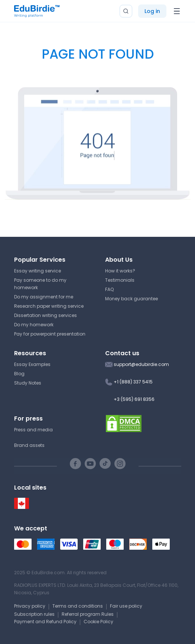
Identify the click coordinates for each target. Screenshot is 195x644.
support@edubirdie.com (141, 364)
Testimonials (120, 280)
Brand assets (29, 445)
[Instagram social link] (120, 464)
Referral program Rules (88, 614)
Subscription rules (34, 614)
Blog (19, 374)
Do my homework (34, 325)
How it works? (120, 271)
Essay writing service (38, 271)
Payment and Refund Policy (45, 622)
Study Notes (28, 383)
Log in (152, 11)
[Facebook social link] (75, 464)
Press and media (33, 430)
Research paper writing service (49, 306)
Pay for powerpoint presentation (50, 334)
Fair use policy (126, 606)
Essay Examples (32, 364)
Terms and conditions (78, 606)
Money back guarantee (131, 299)
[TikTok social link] (105, 464)
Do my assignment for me (44, 297)
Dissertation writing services (45, 315)
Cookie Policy (98, 622)
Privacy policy (30, 606)
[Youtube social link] (90, 464)
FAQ (109, 289)
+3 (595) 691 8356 (134, 399)
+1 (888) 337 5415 (133, 382)
